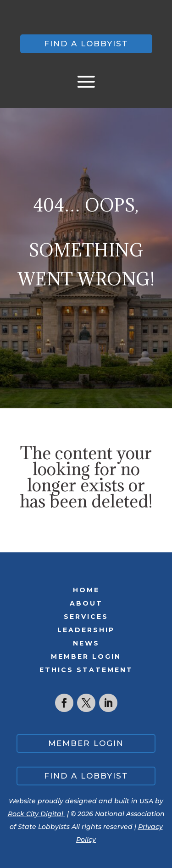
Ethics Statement (86, 670)
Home (86, 590)
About (86, 603)
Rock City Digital (36, 814)
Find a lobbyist (86, 44)
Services (86, 617)
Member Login (86, 657)
